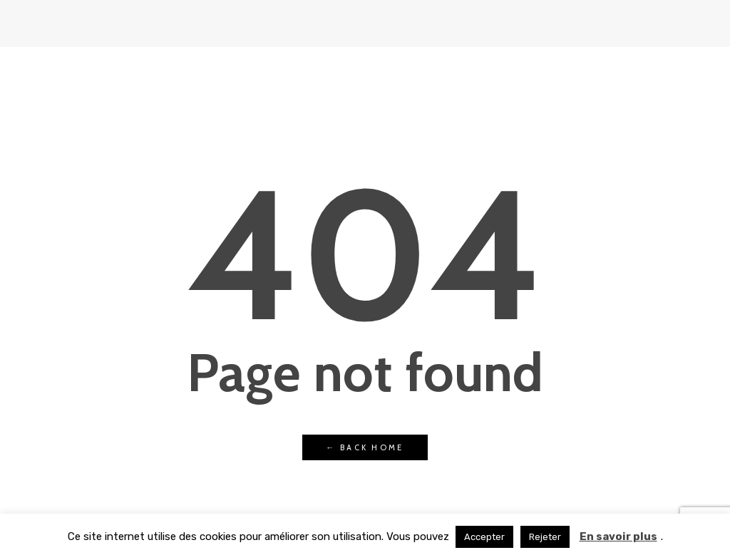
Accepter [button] (484, 537)
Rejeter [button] (545, 537)
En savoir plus (618, 536)
